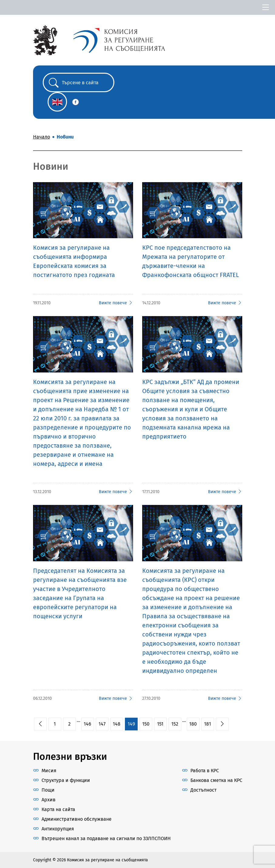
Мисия (49, 771)
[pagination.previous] (40, 724)
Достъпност (203, 790)
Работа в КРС (205, 771)
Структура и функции (66, 780)
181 (208, 724)
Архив (49, 800)
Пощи (48, 790)
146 (87, 724)
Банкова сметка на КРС (216, 780)
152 (175, 724)
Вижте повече (116, 303)
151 (160, 724)
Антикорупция (58, 829)
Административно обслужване (77, 819)
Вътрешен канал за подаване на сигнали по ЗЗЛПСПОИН (106, 838)
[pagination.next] (222, 724)
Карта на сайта (58, 809)
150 (146, 724)
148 (117, 724)
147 (102, 724)
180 (193, 724)
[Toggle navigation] (266, 7)
